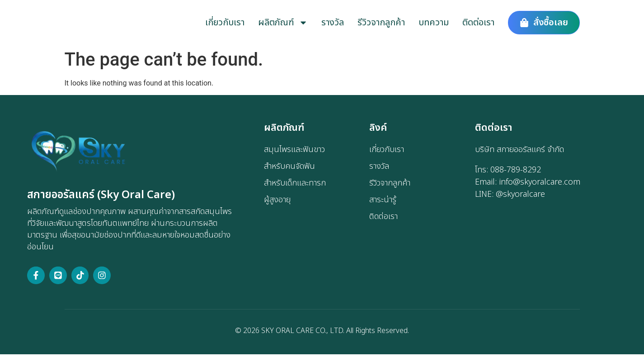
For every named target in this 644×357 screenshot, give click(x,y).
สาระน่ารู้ (383, 202)
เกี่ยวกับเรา (225, 24)
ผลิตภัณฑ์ (283, 24)
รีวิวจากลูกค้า (381, 24)
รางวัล (333, 24)
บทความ (434, 24)
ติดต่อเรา (478, 24)
